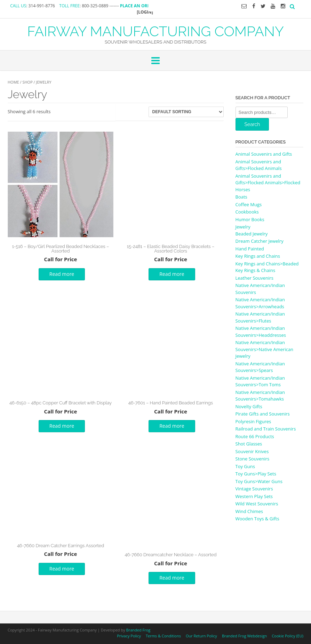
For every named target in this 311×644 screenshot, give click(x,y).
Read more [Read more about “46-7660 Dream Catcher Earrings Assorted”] (62, 569)
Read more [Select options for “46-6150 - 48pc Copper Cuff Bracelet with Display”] (62, 426)
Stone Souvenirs (253, 459)
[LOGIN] (145, 12)
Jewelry (243, 227)
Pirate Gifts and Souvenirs (263, 414)
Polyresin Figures (253, 421)
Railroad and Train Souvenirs (266, 429)
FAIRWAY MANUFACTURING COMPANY (155, 31)
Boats (241, 197)
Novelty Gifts (249, 406)
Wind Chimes (249, 511)
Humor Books (250, 219)
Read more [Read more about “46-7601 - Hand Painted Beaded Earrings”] (172, 426)
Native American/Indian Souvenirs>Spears (260, 367)
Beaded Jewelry (252, 234)
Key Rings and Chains (258, 256)
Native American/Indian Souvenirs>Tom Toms (260, 381)
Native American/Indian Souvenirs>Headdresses (261, 332)
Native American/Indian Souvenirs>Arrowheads (260, 303)
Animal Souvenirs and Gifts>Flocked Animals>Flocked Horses (268, 183)
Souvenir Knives (252, 451)
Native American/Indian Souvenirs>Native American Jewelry (265, 349)
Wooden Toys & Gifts (257, 519)
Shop (27, 82)
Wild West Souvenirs (257, 504)
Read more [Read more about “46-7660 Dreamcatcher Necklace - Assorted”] (172, 578)
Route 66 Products (255, 436)
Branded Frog (138, 630)
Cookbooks (247, 212)
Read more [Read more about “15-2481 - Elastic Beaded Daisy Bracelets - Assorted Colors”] (172, 274)
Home (13, 82)
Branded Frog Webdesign (244, 636)
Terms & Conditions (163, 636)
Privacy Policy (129, 636)
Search (252, 124)
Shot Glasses (249, 444)
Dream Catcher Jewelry (260, 241)
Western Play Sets (254, 496)
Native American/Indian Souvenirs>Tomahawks (260, 396)
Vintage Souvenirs (254, 489)
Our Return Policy (201, 636)
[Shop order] (186, 112)
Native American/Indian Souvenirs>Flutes (260, 317)
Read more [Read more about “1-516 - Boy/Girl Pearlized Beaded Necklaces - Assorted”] (62, 274)
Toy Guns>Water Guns (259, 481)
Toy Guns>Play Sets (256, 474)
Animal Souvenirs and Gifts (264, 154)
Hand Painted (250, 249)
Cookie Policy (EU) (288, 636)
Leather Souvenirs (254, 278)
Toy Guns (245, 466)
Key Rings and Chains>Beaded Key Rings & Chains (267, 267)
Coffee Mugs (249, 204)
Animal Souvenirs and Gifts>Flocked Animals (259, 165)
